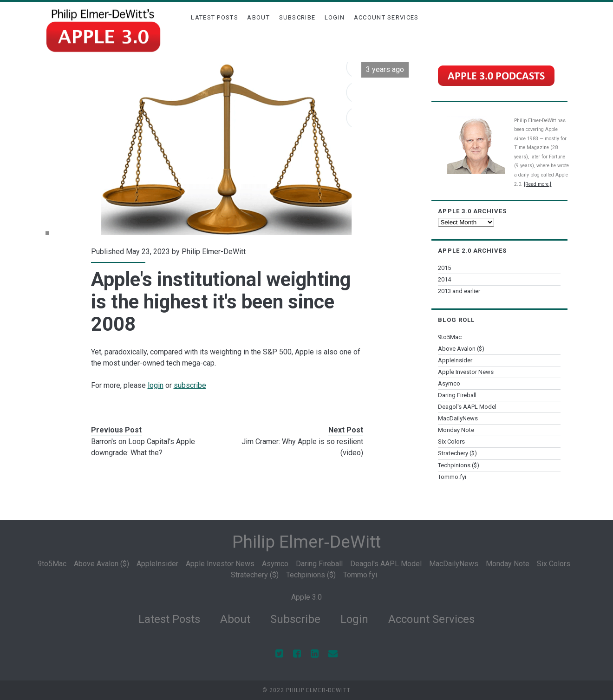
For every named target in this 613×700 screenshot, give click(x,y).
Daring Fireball (457, 395)
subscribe (190, 385)
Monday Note (456, 430)
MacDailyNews (458, 418)
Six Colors (451, 442)
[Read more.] (538, 184)
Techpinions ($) (459, 465)
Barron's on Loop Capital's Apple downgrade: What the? (143, 447)
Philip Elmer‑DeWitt (306, 542)
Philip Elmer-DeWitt (214, 252)
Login (335, 17)
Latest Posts (215, 17)
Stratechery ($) (457, 453)
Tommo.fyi (452, 477)
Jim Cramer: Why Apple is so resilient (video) (302, 447)
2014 (444, 279)
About (258, 17)
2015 (444, 268)
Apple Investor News (466, 372)
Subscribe (297, 17)
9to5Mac (450, 337)
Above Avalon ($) (461, 349)
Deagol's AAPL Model (467, 407)
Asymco (449, 383)
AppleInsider (455, 360)
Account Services (386, 17)
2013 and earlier (459, 291)
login (156, 385)
